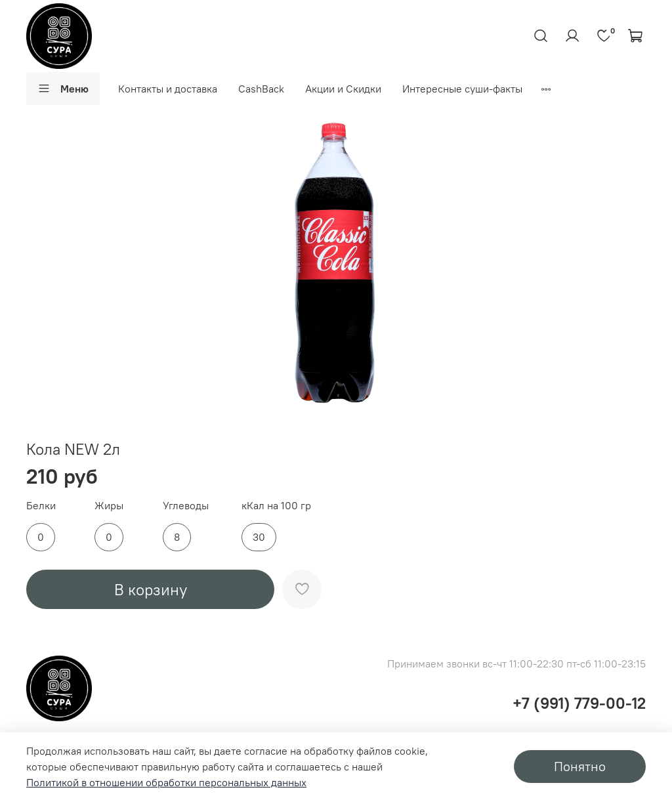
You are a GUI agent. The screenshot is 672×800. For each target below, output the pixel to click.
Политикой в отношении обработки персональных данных (166, 782)
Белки (41, 506)
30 (259, 537)
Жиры (109, 506)
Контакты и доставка (168, 89)
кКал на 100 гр (276, 506)
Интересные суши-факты (462, 89)
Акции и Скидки (343, 89)
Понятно (580, 766)
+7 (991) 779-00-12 (579, 703)
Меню (63, 89)
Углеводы (186, 506)
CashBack (261, 89)
